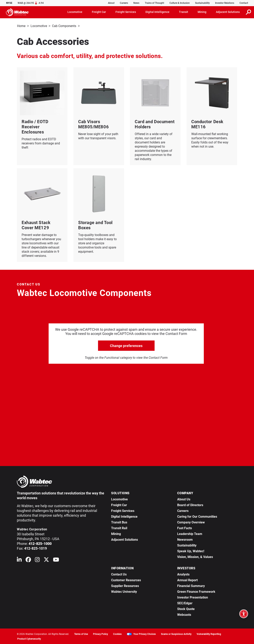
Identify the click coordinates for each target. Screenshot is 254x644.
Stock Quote (186, 609)
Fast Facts (185, 528)
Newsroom (185, 539)
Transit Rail (119, 528)
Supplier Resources (125, 585)
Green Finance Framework (196, 591)
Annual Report (187, 580)
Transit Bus (119, 522)
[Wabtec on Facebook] (28, 560)
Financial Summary (191, 585)
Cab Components (64, 26)
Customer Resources (126, 580)
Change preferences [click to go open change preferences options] (126, 345)
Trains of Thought (154, 3)
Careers (124, 3)
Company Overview (191, 522)
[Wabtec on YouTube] (56, 560)
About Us (184, 499)
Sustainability (202, 3)
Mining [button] (202, 12)
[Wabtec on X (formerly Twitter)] (46, 560)
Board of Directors (190, 505)
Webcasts (184, 614)
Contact (244, 3)
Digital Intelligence (124, 516)
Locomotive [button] (75, 12)
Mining (116, 533)
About (111, 3)
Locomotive (39, 26)
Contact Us (119, 574)
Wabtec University (124, 591)
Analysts (183, 574)
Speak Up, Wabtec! (191, 551)
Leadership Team (190, 533)
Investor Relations (225, 3)
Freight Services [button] (126, 12)
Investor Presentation (193, 597)
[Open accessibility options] (244, 614)
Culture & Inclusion (180, 3)
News (136, 3)
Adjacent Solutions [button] (228, 12)
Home (21, 26)
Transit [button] (184, 12)
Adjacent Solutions (125, 539)
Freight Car (119, 505)
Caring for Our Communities (197, 516)
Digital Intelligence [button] (157, 12)
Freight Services (123, 510)
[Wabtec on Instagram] (37, 560)
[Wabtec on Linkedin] (19, 560)
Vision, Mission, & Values (195, 556)
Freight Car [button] (99, 12)
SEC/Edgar (185, 603)
